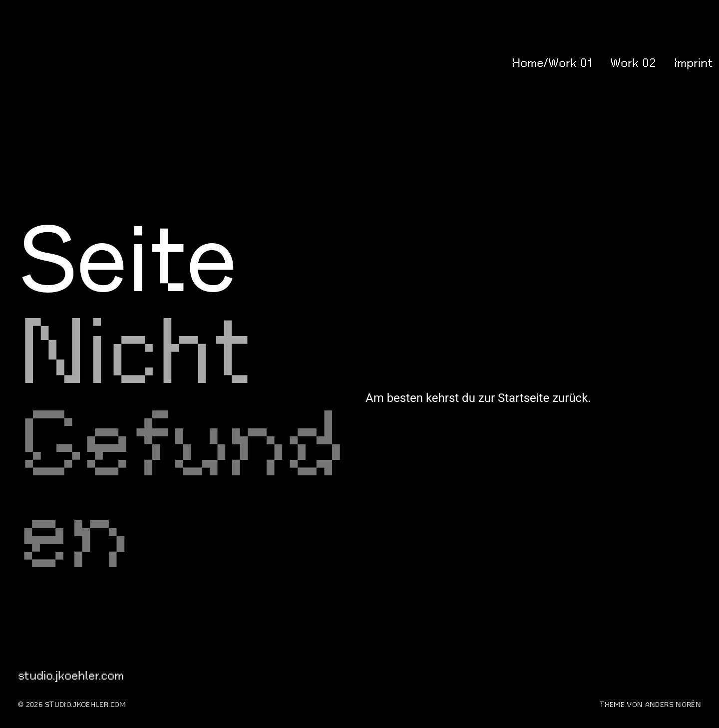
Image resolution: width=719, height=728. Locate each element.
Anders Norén (673, 705)
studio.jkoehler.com (59, 63)
